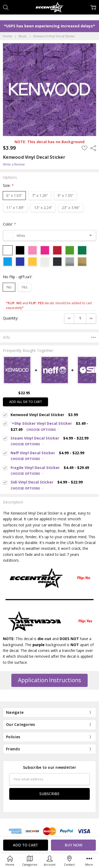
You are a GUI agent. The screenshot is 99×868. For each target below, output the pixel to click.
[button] (49, 680)
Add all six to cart (26, 402)
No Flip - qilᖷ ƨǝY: (18, 277)
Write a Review (14, 164)
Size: (8, 185)
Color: (10, 224)
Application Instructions (49, 680)
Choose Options (43, 430)
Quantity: (11, 318)
